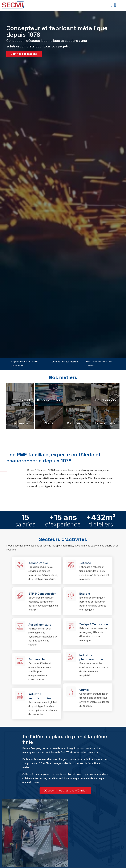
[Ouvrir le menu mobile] (121, 5)
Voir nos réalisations (24, 54)
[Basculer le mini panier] (112, 5)
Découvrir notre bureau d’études (65, 791)
